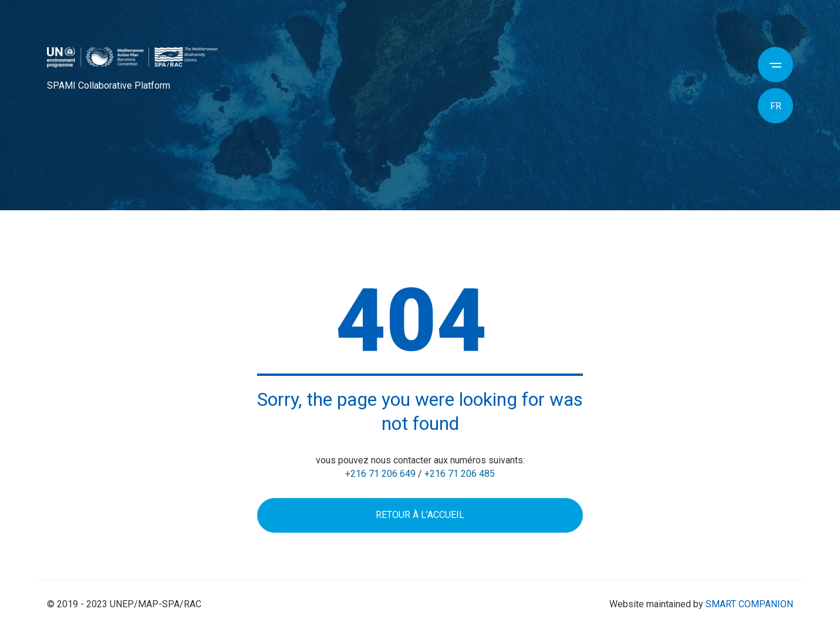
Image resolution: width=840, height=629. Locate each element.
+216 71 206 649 (380, 474)
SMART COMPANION (749, 604)
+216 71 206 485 (460, 474)
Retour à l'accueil (420, 515)
